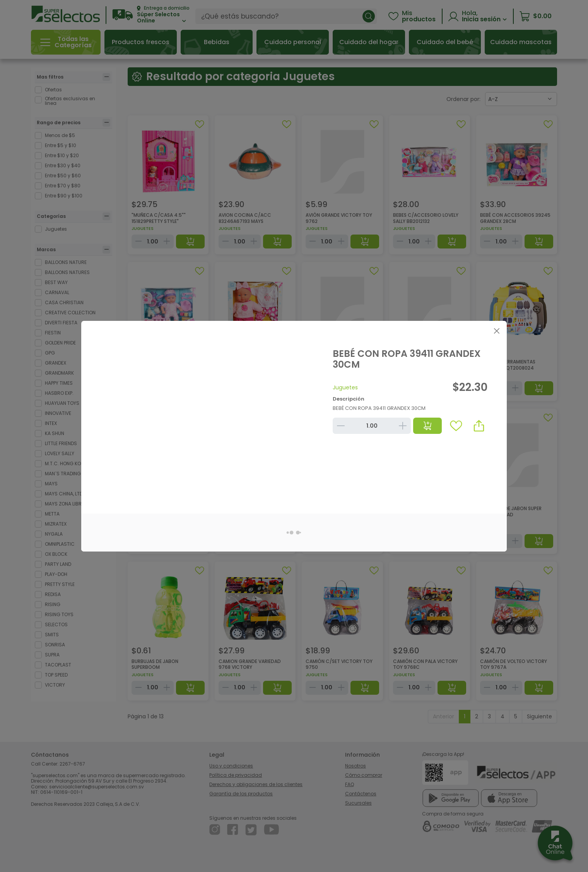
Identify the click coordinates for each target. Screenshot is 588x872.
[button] (479, 426)
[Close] (497, 331)
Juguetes (345, 387)
